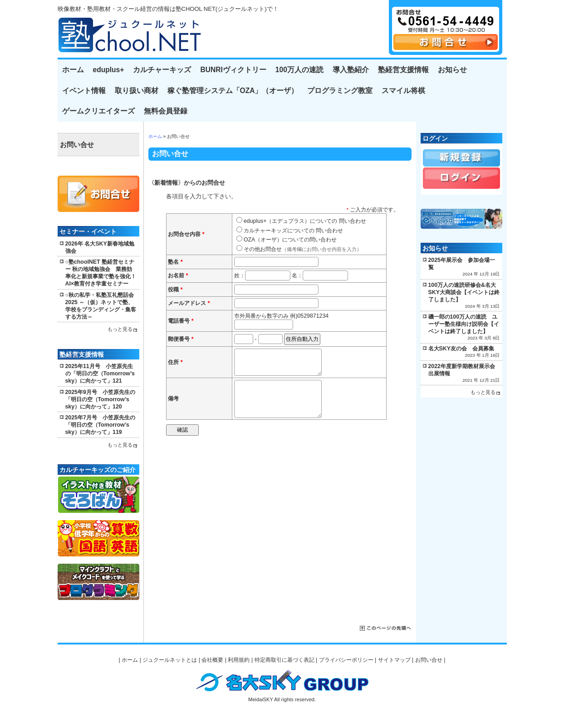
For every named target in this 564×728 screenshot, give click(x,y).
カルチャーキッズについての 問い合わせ (293, 231)
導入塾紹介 (351, 70)
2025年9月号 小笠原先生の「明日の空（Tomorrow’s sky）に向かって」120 (100, 399)
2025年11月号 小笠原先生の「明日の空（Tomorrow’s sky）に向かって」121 (100, 374)
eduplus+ (109, 70)
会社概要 (212, 660)
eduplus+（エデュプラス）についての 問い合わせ (305, 221)
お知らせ (452, 70)
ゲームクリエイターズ (98, 111)
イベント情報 (84, 91)
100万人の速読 (299, 70)
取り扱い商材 (137, 91)
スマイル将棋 (403, 91)
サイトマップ (394, 660)
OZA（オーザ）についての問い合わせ (290, 240)
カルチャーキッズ (162, 70)
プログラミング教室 (340, 91)
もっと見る (120, 329)
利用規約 (239, 660)
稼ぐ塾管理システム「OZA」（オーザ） (233, 91)
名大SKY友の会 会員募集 (461, 349)
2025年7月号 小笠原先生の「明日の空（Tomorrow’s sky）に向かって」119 (100, 425)
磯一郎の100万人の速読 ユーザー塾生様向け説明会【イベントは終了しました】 (464, 324)
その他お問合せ (303, 249)
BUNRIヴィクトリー (233, 70)
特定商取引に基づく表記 (284, 660)
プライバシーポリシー (346, 660)
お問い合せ (77, 145)
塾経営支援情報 (403, 70)
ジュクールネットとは (170, 660)
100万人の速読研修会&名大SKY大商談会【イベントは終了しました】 (464, 292)
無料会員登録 (166, 111)
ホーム (73, 70)
